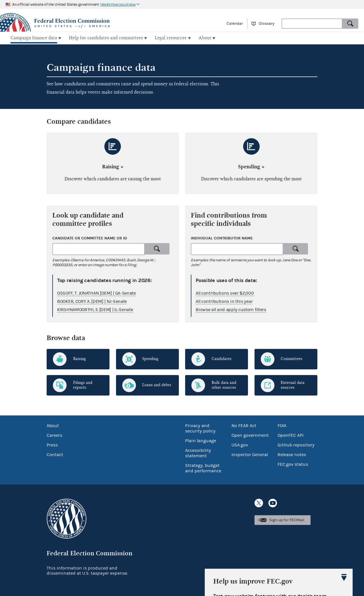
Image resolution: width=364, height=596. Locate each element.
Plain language (201, 440)
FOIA (282, 425)
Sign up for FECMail (287, 519)
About (53, 425)
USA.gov (240, 444)
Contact (55, 454)
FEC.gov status (293, 463)
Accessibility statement (198, 452)
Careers (54, 434)
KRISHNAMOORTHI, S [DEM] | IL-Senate (95, 309)
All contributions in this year (224, 301)
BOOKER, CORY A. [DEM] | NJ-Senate (92, 301)
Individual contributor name (222, 237)
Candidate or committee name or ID (90, 237)
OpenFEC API (290, 434)
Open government (250, 434)
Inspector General (250, 454)
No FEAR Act (244, 425)
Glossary (267, 24)
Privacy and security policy (200, 428)
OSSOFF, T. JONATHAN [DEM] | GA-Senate (97, 292)
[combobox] (312, 24)
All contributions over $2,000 (225, 292)
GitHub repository (296, 444)
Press (52, 444)
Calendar (235, 24)
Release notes (292, 454)
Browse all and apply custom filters (231, 309)
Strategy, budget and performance (203, 467)
